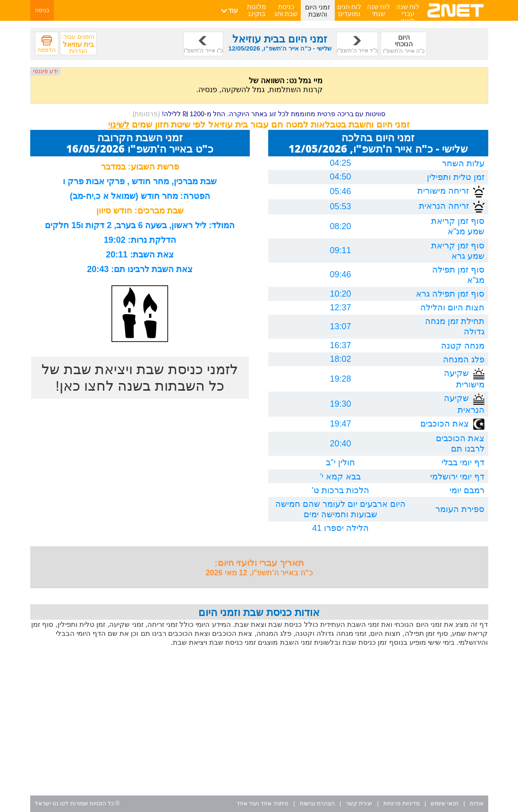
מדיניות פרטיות (402, 803)
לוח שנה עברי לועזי (408, 14)
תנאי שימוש (445, 803)
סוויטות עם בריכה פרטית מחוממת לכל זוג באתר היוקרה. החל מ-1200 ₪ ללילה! (259, 114)
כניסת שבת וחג (286, 10)
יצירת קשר (359, 803)
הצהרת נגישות (317, 803)
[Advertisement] (259, 722)
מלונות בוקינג (257, 10)
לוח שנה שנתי (379, 10)
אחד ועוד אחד (254, 803)
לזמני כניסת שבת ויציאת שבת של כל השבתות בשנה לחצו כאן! (140, 377)
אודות (477, 803)
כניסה (42, 10)
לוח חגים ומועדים (349, 10)
